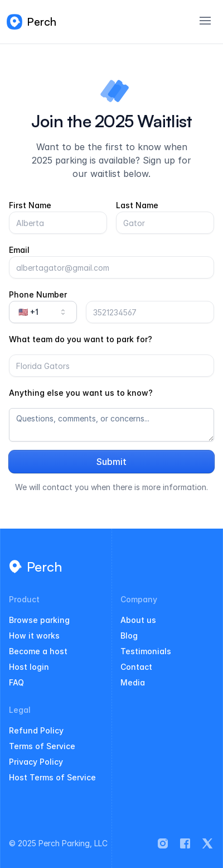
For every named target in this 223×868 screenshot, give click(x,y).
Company (139, 600)
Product (24, 600)
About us (138, 620)
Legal (20, 710)
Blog (129, 636)
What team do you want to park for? (81, 339)
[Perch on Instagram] (163, 843)
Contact (136, 667)
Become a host (38, 651)
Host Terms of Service (52, 777)
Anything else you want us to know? (81, 393)
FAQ (16, 682)
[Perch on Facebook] (185, 843)
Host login (29, 667)
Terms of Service (42, 746)
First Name (30, 205)
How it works (34, 636)
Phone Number (38, 294)
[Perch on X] (207, 843)
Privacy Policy (36, 762)
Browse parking (39, 620)
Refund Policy (36, 730)
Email (19, 250)
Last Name (137, 205)
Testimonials (146, 651)
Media (133, 682)
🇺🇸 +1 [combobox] (43, 312)
